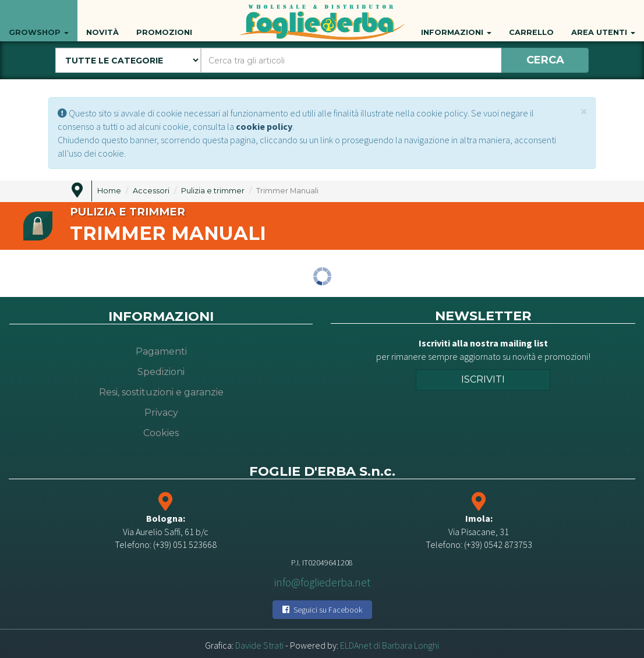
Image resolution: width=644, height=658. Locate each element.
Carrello (531, 20)
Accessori (151, 191)
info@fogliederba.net (322, 582)
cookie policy (264, 126)
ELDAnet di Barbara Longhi (390, 645)
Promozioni (164, 20)
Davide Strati (259, 645)
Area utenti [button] (603, 20)
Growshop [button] (39, 20)
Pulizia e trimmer (213, 191)
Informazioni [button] (456, 20)
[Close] (584, 112)
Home (109, 191)
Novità (102, 20)
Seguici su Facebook (322, 610)
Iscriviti (483, 379)
